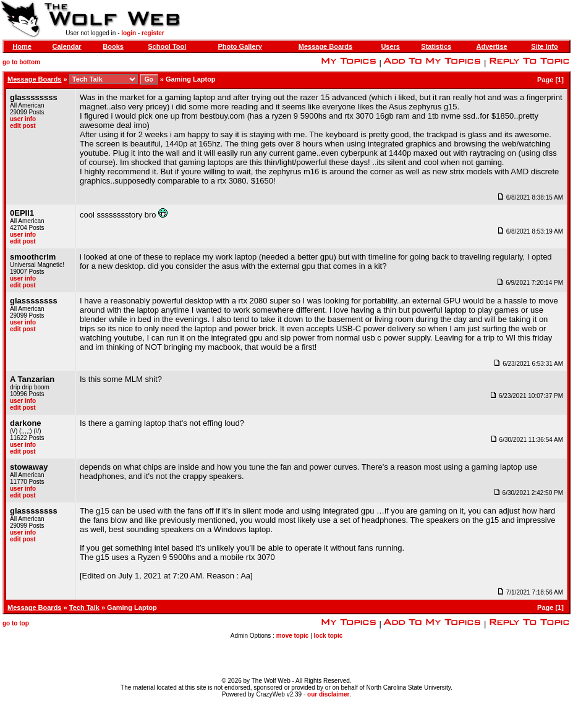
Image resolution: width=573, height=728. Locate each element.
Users (390, 46)
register (153, 33)
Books (113, 46)
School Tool (167, 46)
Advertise (492, 46)
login (129, 33)
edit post (23, 126)
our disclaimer (328, 694)
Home (22, 46)
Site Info (544, 46)
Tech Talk (84, 607)
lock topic (329, 636)
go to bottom (21, 62)
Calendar (67, 46)
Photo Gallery (240, 46)
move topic (293, 636)
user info (23, 119)
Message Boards (325, 46)
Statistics (436, 46)
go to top (16, 623)
